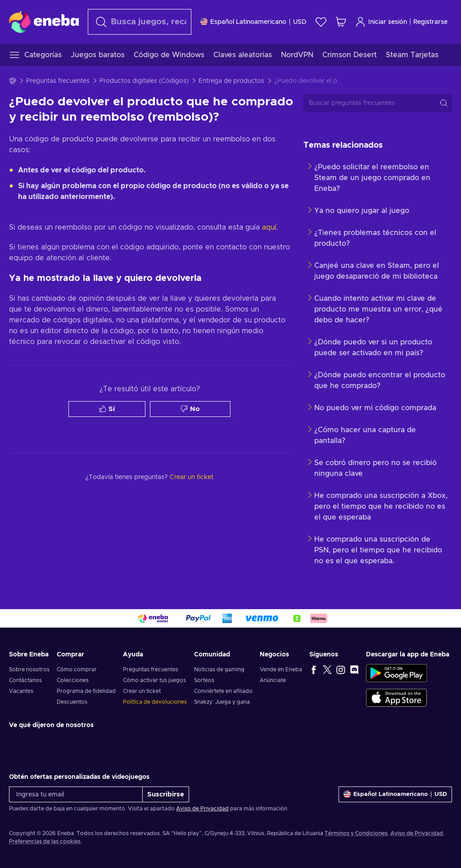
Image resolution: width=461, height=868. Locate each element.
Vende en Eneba (281, 669)
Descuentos (72, 702)
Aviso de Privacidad (202, 809)
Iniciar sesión (381, 22)
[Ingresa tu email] (76, 794)
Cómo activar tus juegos (154, 680)
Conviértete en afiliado (223, 691)
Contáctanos (25, 680)
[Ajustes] (253, 22)
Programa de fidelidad (86, 691)
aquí (269, 227)
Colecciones (73, 680)
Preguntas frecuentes (58, 81)
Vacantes (21, 691)
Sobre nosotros (29, 669)
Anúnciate (273, 680)
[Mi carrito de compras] (341, 22)
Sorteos (204, 680)
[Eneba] (44, 22)
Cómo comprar (77, 669)
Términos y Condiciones (356, 833)
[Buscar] (140, 22)
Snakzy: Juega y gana (222, 702)
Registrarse (430, 22)
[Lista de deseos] (321, 22)
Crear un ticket (142, 691)
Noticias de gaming (219, 669)
